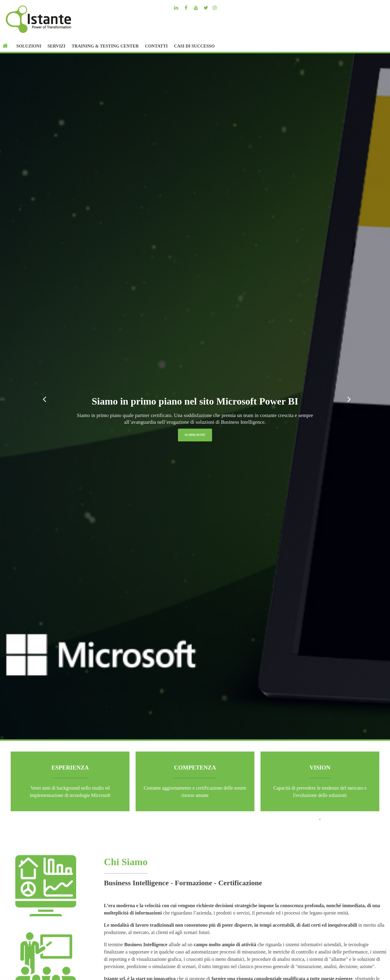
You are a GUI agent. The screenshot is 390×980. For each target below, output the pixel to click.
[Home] (6, 46)
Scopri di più (195, 435)
